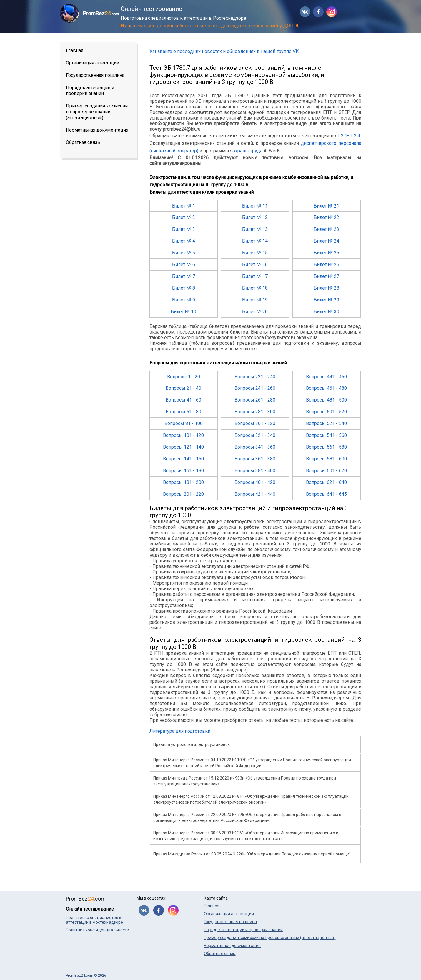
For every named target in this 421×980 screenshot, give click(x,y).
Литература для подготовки (180, 731)
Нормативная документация (97, 130)
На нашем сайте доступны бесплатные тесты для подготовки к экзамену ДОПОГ (210, 26)
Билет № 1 (184, 206)
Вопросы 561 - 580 (326, 447)
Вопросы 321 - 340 (255, 435)
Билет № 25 (326, 253)
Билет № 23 (326, 229)
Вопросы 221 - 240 (255, 377)
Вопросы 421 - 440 (255, 494)
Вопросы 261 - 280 (255, 400)
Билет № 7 (184, 276)
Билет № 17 (255, 276)
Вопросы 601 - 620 (326, 471)
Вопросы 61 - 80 (183, 412)
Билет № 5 (184, 253)
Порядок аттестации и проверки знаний (90, 91)
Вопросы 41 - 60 (183, 400)
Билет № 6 (184, 265)
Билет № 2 (184, 217)
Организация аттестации (93, 63)
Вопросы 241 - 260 (255, 388)
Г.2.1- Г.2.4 (349, 136)
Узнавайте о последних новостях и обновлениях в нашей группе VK (224, 51)
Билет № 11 (255, 206)
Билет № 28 (326, 288)
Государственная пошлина (95, 75)
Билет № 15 (255, 253)
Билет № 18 (255, 288)
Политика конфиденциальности (98, 930)
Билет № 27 (326, 276)
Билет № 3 (184, 229)
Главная (75, 50)
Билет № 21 (326, 206)
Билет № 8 (184, 288)
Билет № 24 (326, 241)
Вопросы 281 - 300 (255, 412)
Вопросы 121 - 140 (183, 447)
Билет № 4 (184, 241)
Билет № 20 (255, 312)
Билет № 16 (255, 265)
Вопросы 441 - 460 (326, 377)
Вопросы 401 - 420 (255, 482)
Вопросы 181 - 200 (183, 482)
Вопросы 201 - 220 (183, 494)
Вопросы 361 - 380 (255, 459)
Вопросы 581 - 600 (326, 459)
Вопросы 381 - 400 (255, 471)
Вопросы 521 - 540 (326, 423)
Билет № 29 (326, 300)
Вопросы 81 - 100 (184, 423)
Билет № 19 (255, 300)
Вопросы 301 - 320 (255, 423)
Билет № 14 (255, 241)
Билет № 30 (326, 312)
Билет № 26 (326, 265)
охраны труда (247, 151)
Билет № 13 (255, 229)
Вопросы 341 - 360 (255, 447)
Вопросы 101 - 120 (183, 435)
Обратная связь (83, 142)
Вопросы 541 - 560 (326, 435)
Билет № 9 (184, 300)
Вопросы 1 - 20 (184, 377)
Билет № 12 (255, 217)
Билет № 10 (183, 312)
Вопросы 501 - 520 (326, 412)
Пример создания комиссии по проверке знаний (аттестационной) (97, 112)
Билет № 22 (326, 217)
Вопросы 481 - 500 (326, 400)
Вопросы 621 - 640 (326, 482)
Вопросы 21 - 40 (183, 388)
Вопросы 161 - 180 (183, 471)
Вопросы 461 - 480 (326, 388)
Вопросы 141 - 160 (183, 459)
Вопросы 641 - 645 (326, 494)
